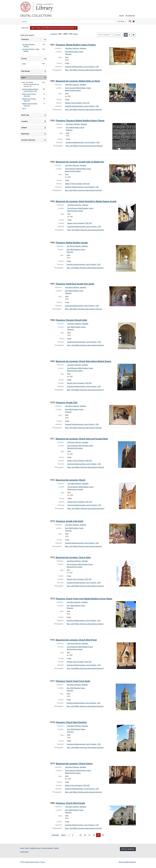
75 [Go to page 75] (80, 835)
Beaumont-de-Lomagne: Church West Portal (76, 640)
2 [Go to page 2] (73, 835)
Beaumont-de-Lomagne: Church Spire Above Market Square (84, 361)
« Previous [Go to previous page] (55, 835)
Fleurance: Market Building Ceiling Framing (76, 45)
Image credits (24, 852)
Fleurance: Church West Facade (70, 803)
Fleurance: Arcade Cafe (67, 402)
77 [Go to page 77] (89, 835)
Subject (24, 128)
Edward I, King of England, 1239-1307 (77, 103)
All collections (130, 16)
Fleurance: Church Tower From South (73, 681)
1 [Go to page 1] (69, 835)
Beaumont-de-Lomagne (73, 90)
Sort (104, 35)
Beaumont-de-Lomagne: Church (71, 480)
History (122, 16)
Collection (25, 39)
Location (25, 121)
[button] (54, 28)
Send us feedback (128, 849)
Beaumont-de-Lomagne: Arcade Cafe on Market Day (80, 162)
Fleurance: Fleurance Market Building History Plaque (80, 121)
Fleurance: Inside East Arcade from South (75, 284)
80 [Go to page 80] (103, 835)
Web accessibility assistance (127, 862)
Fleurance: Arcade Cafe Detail (70, 521)
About (27, 848)
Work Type (25, 115)
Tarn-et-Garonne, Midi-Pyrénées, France (78, 88)
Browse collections (47, 848)
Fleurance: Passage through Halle (71, 320)
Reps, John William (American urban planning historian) (83, 70)
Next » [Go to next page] (64, 835)
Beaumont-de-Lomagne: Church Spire (73, 557)
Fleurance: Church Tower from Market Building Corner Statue (84, 599)
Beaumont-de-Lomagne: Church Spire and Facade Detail (82, 439)
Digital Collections (36, 15)
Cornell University (25, 7)
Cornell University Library (32, 862)
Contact (56, 848)
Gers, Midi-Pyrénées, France (74, 52)
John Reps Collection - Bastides (76, 48)
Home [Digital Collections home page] (22, 848)
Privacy (43, 862)
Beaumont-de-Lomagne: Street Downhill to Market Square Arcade (86, 201)
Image (24, 64)
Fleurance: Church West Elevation (71, 722)
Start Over (25, 28)
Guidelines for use (35, 848)
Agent (24, 77)
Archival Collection (28, 140)
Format (24, 59)
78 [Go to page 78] (94, 835)
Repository (25, 134)
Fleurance (68, 54)
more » (24, 108)
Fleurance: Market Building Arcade (72, 243)
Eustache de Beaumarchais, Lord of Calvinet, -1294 (82, 67)
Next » (76, 34)
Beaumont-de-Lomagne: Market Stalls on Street (78, 81)
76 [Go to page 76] (85, 835)
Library (44, 7)
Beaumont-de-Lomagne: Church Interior (74, 764)
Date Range (26, 71)
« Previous (53, 34)
